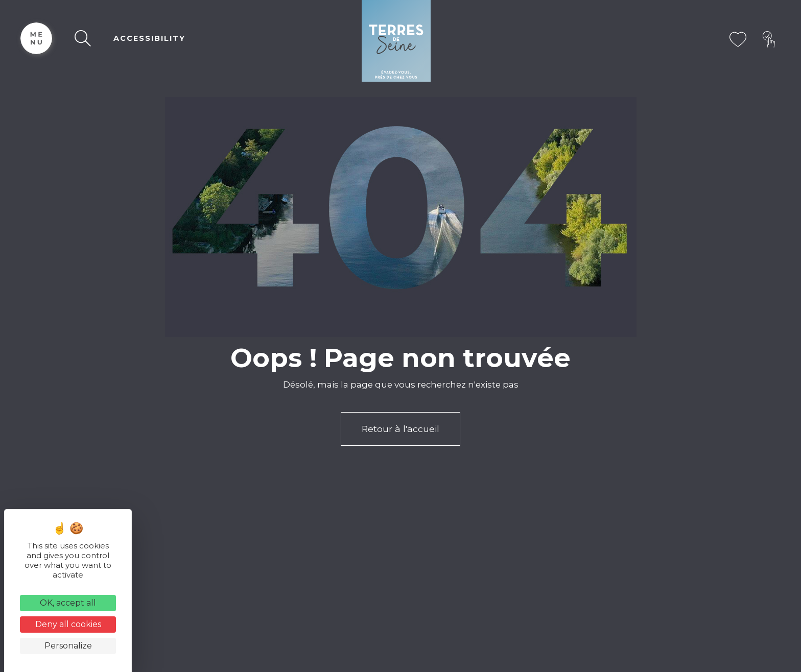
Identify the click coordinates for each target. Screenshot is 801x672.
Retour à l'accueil (400, 429)
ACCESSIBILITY (149, 38)
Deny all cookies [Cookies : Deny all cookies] (68, 624)
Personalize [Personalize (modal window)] (68, 646)
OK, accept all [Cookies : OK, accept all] (68, 603)
